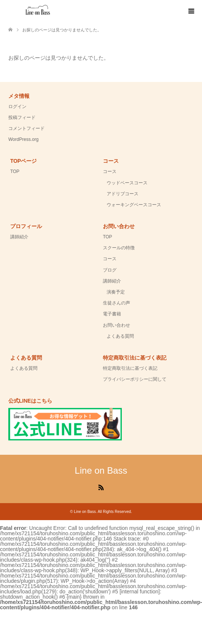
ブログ (110, 270)
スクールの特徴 (119, 248)
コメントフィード (26, 128)
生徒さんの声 (117, 303)
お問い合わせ (117, 325)
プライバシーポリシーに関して (135, 379)
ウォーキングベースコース (134, 205)
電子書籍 (112, 314)
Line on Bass (101, 470)
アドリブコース (123, 194)
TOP (15, 171)
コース (110, 171)
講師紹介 (19, 237)
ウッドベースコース (127, 183)
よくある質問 (120, 336)
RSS (101, 487)
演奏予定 (116, 292)
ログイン (17, 107)
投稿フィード (22, 117)
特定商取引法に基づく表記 (130, 368)
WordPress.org (23, 139)
